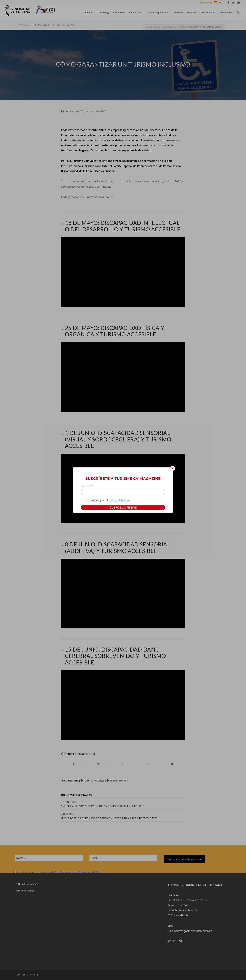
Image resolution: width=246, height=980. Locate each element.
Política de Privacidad (119, 500)
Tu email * (87, 486)
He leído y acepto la (107, 500)
